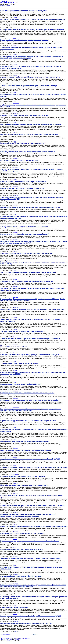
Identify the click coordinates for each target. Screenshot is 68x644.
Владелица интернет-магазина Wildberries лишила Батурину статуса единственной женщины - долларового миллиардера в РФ (31, 410)
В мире (15, 38)
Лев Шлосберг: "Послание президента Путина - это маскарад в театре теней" (29, 272)
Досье (7, 638)
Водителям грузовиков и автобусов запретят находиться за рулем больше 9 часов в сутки (34, 468)
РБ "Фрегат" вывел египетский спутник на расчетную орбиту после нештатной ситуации (33, 20)
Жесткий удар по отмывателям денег (14, 346)
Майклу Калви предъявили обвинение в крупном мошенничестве (24, 485)
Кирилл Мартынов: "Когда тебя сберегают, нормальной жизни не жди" (26, 450)
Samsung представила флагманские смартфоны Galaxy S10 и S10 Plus (26, 623)
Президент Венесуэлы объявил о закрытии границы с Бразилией (24, 40)
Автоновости (16, 103)
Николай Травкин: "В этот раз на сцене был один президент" (23, 534)
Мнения (15, 75)
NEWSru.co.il (4, 640)
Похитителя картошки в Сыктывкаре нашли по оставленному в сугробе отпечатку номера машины (33, 95)
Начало (3, 638)
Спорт (14, 93)
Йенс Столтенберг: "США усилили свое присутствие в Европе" (23, 181)
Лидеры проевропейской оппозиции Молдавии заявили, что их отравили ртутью (30, 77)
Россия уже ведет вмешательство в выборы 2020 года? (21, 384)
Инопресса (15, 167)
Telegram (28, 638)
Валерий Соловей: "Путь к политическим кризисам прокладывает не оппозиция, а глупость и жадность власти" (31, 67)
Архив (12, 638)
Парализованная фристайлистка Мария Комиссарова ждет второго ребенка (28, 421)
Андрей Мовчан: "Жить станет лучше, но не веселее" (20, 363)
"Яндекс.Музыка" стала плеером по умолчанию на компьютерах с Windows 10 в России (32, 506)
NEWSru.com (7, 2)
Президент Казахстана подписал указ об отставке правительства (24, 115)
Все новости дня (5, 6)
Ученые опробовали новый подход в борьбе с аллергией (21, 576)
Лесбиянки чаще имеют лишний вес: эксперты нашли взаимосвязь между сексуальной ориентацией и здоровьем (32, 289)
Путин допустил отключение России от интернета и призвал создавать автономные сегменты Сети (31, 568)
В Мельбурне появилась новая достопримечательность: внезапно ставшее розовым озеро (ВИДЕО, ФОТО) (34, 263)
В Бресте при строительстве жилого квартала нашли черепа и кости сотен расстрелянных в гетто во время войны (34, 598)
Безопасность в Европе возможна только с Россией (19, 161)
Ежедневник (18, 638)
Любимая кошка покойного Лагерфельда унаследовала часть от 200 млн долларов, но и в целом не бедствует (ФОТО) (33, 373)
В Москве (11, 640)
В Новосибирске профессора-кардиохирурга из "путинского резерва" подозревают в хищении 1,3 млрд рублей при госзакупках (32, 57)
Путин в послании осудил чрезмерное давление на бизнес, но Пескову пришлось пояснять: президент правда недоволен (34, 217)
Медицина (15, 287)
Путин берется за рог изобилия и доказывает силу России (22, 550)
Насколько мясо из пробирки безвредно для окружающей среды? (25, 234)
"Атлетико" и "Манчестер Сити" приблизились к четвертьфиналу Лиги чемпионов (30, 558)
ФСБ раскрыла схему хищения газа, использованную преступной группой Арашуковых (32, 309)
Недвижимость (16, 337)
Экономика (15, 225)
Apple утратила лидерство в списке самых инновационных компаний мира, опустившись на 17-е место (33, 106)
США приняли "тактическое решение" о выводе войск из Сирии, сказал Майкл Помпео (32, 30)
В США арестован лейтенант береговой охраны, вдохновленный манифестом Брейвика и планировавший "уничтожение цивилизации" (33, 586)
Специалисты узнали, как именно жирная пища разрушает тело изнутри (27, 281)
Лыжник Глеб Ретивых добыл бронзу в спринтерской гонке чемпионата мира (29, 86)
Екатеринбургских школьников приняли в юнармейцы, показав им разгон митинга (30, 124)
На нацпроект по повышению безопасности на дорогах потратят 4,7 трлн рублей (30, 400)
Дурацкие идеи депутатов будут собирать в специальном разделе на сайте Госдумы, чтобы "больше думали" (32, 170)
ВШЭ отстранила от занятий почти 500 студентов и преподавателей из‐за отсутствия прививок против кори (31, 496)
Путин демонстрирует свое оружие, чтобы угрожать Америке (23, 476)
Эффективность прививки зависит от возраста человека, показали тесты (27, 393)
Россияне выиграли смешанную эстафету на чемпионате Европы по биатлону (29, 134)
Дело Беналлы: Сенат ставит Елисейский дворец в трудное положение (26, 253)
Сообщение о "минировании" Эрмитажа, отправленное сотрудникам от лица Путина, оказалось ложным (31, 48)
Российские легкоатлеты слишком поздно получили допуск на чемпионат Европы (30, 208)
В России (15, 18)
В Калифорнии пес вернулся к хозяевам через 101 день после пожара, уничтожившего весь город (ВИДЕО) (34, 430)
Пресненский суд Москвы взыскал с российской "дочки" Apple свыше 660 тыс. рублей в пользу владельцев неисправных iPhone (33, 300)
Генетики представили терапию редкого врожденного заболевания (25, 441)
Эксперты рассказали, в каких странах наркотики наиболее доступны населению (30, 339)
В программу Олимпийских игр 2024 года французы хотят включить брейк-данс (30, 355)
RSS (23, 638)
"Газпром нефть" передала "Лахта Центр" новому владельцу (23, 331)
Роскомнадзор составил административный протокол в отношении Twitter (28, 152)
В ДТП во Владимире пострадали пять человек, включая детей (23, 11)
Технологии (16, 113)
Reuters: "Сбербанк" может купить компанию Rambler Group (22, 188)
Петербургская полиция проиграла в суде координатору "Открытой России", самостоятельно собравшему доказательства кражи (28, 515)
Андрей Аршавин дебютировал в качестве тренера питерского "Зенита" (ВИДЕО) (30, 459)
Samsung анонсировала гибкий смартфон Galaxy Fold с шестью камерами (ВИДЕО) (31, 616)
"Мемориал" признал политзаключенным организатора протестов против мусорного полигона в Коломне (31, 320)
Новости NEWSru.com (8, 641)
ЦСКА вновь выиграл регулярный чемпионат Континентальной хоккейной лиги (30, 541)
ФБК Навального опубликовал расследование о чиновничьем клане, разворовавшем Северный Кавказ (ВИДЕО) (32, 198)
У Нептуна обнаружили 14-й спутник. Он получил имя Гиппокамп (24, 227)
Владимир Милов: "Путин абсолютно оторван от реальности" (23, 143)
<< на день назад (6, 634)
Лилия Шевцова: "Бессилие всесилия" (15, 607)
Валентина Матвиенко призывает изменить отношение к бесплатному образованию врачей (34, 526)
